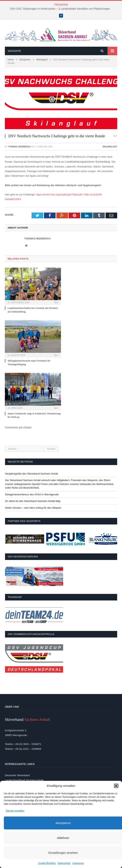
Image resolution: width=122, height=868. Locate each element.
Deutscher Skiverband (17, 775)
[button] (116, 786)
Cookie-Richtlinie (47, 863)
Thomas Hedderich (19, 147)
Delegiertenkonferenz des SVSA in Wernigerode (32, 494)
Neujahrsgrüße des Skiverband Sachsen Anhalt (31, 474)
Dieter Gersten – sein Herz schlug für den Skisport (33, 508)
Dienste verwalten (15, 811)
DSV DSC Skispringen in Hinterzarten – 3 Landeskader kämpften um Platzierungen (60, 9)
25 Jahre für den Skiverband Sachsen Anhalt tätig (33, 501)
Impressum (78, 863)
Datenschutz (64, 863)
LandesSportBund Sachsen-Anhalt (24, 780)
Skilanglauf (110, 147)
